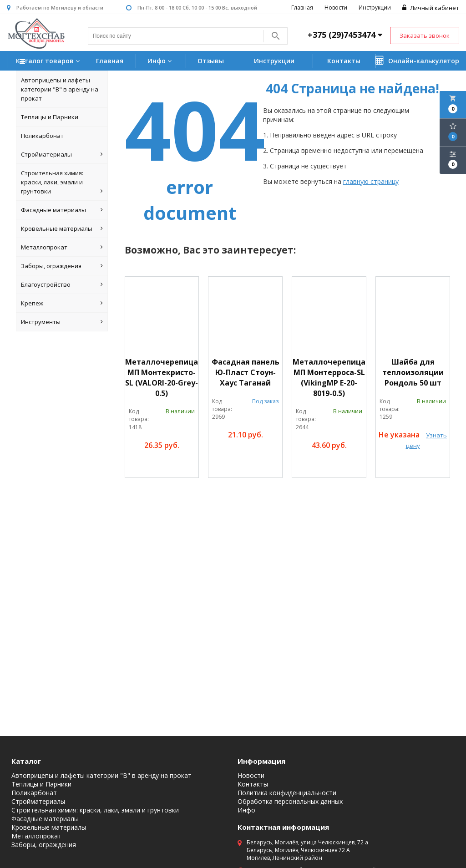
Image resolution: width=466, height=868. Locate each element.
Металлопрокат (62, 247)
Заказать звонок (425, 36)
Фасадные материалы (62, 210)
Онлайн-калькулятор (417, 61)
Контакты (344, 61)
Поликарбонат (42, 136)
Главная (302, 8)
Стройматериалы (62, 154)
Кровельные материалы (62, 228)
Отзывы (211, 61)
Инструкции (375, 8)
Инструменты (62, 322)
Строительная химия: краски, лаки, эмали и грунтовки (62, 182)
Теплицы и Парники (50, 117)
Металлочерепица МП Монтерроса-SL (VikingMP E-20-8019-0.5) (329, 378)
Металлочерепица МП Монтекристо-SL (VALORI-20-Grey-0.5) (162, 378)
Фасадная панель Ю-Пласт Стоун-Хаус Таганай (246, 372)
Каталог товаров (49, 62)
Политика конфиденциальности (287, 793)
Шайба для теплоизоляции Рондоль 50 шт (413, 372)
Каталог (26, 761)
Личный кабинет (431, 8)
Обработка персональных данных (290, 802)
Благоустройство (62, 284)
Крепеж (62, 303)
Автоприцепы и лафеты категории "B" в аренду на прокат (60, 89)
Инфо (161, 61)
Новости (336, 8)
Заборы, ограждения (62, 266)
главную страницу (371, 181)
